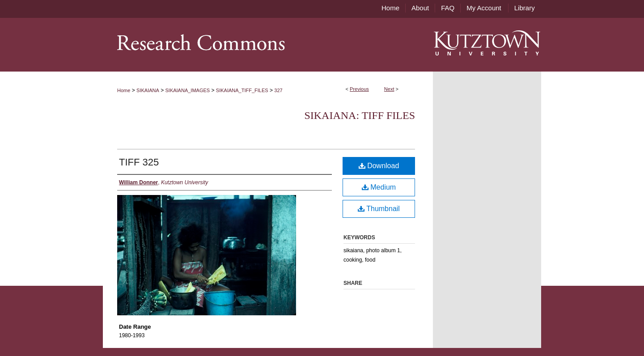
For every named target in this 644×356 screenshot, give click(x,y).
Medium (379, 187)
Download (379, 166)
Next (389, 89)
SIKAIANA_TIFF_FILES (242, 90)
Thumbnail (379, 209)
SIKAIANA (148, 90)
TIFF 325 (139, 162)
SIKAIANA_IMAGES (188, 90)
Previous (359, 89)
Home (124, 90)
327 (278, 90)
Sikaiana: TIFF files (360, 115)
